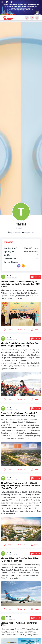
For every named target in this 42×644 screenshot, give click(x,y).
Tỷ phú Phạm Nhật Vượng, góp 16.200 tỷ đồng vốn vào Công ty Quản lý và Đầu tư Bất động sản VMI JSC (21, 486)
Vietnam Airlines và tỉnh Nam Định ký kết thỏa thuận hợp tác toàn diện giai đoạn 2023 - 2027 (20, 284)
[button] (35, 330)
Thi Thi (8, 276)
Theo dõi (36, 277)
